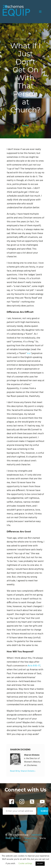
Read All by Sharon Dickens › (23, 771)
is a (29, 353)
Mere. (26, 842)
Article (26, 126)
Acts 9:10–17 (34, 666)
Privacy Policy (31, 838)
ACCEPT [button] (40, 864)
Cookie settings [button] (25, 864)
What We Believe (13, 838)
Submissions (37, 835)
